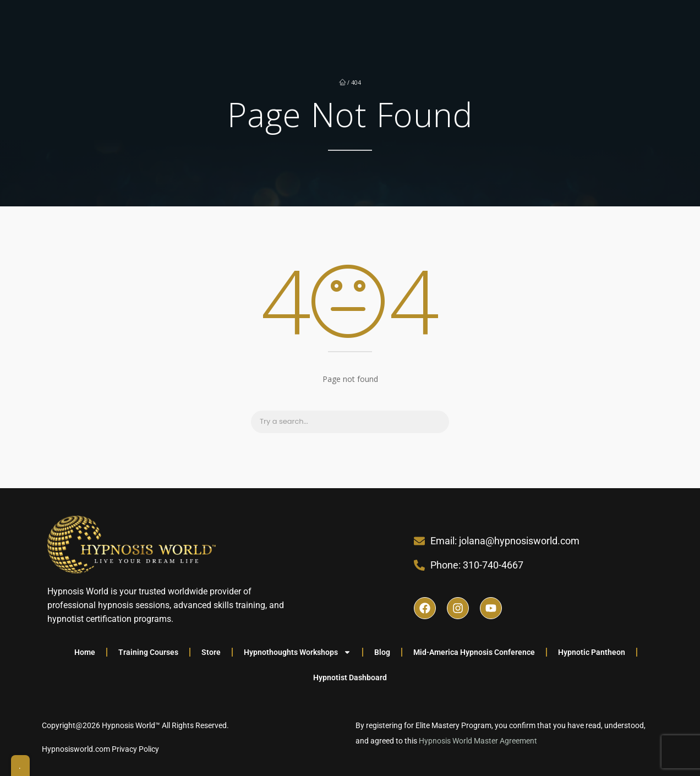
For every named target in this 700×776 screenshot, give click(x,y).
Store (211, 652)
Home (85, 652)
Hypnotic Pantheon (592, 652)
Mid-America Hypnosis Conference (474, 652)
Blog (382, 652)
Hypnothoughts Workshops (297, 652)
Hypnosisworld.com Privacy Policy (100, 749)
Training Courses (148, 652)
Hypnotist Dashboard (350, 677)
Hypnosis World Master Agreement (479, 741)
